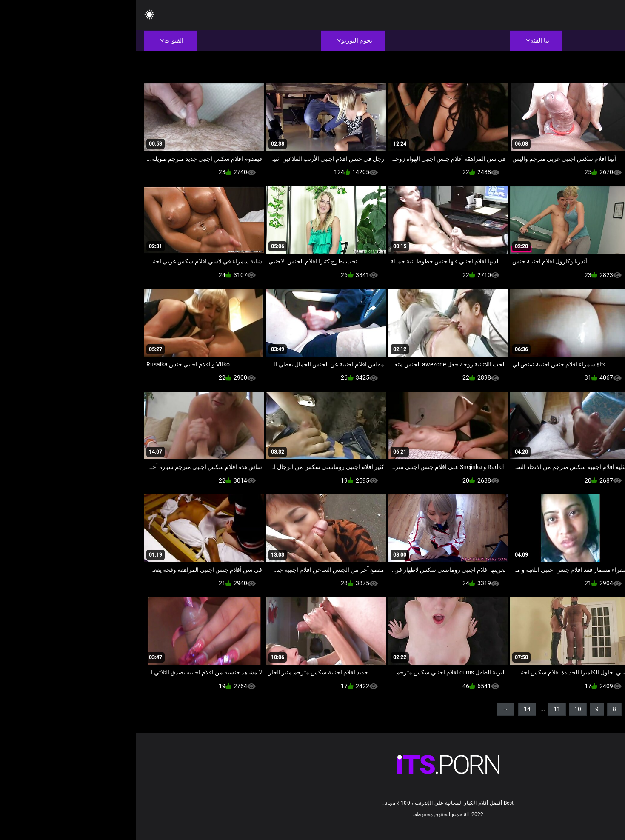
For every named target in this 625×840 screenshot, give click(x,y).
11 (421, 709)
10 (442, 709)
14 (391, 709)
